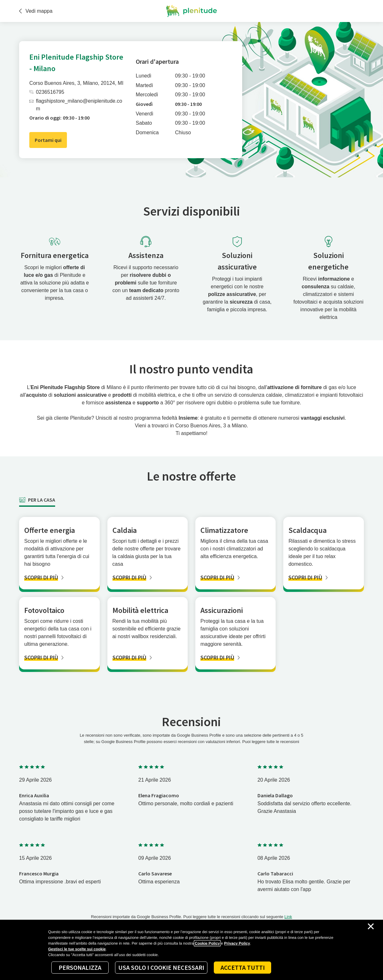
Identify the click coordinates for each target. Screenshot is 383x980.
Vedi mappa (36, 11)
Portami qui (48, 140)
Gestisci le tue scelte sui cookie (77, 949)
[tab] (37, 500)
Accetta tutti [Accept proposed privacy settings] (243, 967)
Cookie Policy (207, 943)
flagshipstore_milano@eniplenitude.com (76, 105)
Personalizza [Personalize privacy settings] (80, 967)
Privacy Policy (237, 943)
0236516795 (47, 92)
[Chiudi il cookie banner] (371, 926)
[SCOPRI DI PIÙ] (59, 577)
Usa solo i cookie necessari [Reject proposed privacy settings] (161, 967)
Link (288, 917)
